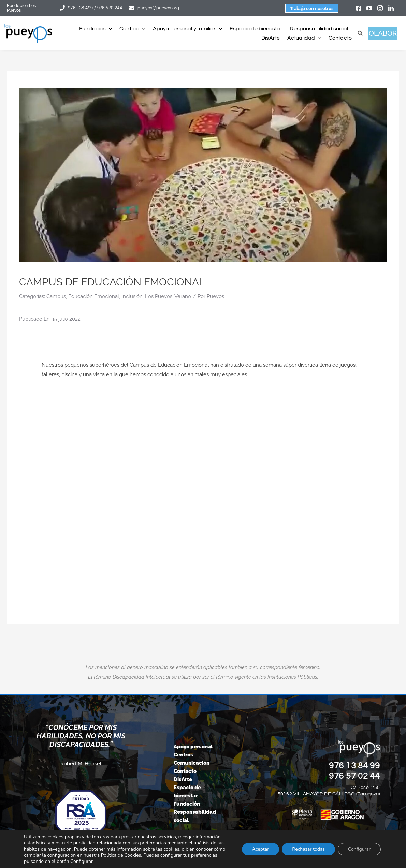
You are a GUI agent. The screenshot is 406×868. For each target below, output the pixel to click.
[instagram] (380, 8)
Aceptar (260, 849)
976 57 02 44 (354, 776)
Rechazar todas (308, 849)
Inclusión (132, 296)
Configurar (359, 849)
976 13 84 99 (354, 766)
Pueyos (215, 296)
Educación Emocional (94, 296)
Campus (56, 296)
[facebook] (359, 8)
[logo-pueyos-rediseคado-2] (28, 26)
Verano (183, 296)
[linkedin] (391, 8)
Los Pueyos (159, 296)
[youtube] (369, 8)
